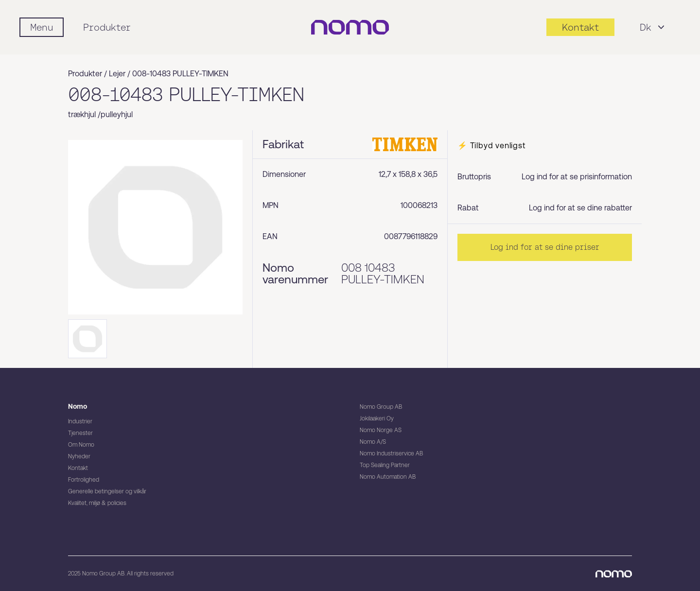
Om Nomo (81, 445)
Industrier (80, 421)
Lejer (117, 74)
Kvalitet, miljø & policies (97, 503)
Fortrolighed (84, 480)
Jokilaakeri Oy (377, 418)
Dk (653, 27)
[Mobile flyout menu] (42, 27)
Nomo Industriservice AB (391, 453)
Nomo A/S (373, 442)
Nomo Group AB (381, 407)
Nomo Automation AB (388, 477)
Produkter (107, 27)
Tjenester (80, 433)
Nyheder (79, 456)
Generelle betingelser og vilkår (107, 491)
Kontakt (78, 468)
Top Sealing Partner (385, 465)
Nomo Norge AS (381, 430)
